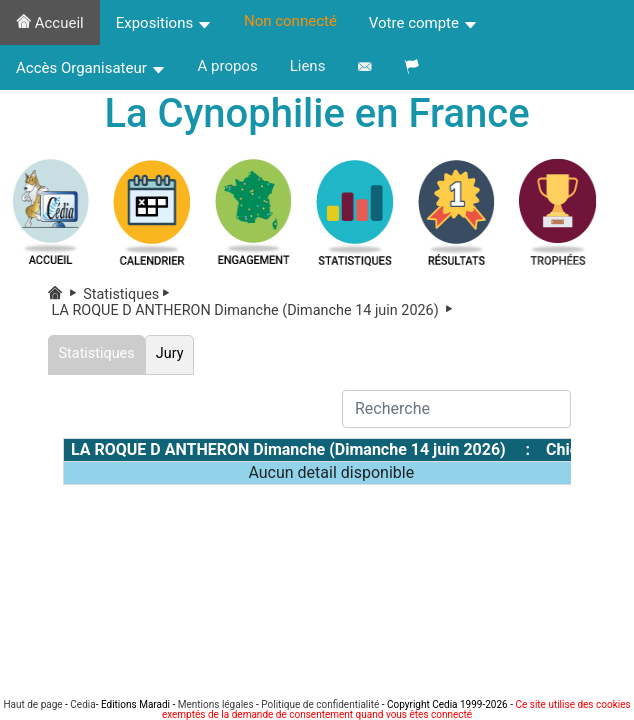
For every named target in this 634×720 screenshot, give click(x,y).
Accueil (50, 23)
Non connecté (290, 21)
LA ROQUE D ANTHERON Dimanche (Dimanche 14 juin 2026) (254, 310)
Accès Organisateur (91, 68)
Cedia (82, 704)
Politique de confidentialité (320, 704)
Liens (308, 66)
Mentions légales (216, 704)
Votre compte (423, 23)
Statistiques (130, 294)
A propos (228, 66)
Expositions (164, 23)
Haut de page (32, 704)
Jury (169, 353)
